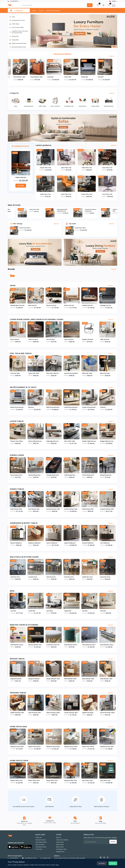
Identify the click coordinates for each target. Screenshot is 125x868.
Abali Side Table (15, 373)
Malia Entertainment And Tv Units (101, 407)
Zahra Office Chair (66, 168)
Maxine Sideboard (70, 543)
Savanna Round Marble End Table (89, 373)
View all (113, 56)
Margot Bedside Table (107, 679)
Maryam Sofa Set (16, 305)
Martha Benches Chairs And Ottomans (89, 645)
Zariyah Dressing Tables (16, 713)
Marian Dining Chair (17, 475)
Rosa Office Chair (107, 194)
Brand (41, 11)
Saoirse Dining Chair (88, 475)
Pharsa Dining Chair (34, 475)
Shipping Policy (60, 851)
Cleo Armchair (69, 339)
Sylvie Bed (67, 77)
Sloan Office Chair (107, 168)
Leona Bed (103, 611)
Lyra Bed (67, 611)
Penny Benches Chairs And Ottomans (53, 645)
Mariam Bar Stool (34, 577)
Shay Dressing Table (88, 713)
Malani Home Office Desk (106, 747)
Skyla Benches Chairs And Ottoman (17, 645)
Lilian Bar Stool (105, 577)
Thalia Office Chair (87, 168)
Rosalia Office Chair (87, 194)
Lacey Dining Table (16, 509)
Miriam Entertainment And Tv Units (29, 407)
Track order (39, 849)
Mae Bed (13, 611)
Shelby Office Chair (45, 194)
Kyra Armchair (33, 339)
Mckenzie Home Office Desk (53, 747)
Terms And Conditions (62, 839)
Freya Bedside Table (53, 77)
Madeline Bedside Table (36, 679)
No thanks (102, 863)
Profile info (39, 837)
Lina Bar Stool (86, 577)
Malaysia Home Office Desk (89, 747)
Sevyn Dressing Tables (107, 713)
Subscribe (113, 841)
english (113, 1)
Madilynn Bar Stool (52, 577)
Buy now (21, 186)
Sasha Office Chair (66, 194)
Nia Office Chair (51, 780)
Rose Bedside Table (36, 77)
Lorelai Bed (86, 611)
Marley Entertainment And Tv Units (65, 407)
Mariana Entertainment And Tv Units (83, 407)
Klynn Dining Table (34, 509)
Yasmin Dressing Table (35, 713)
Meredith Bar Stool (16, 577)
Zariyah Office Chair (45, 168)
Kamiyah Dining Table (107, 509)
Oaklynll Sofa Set (105, 305)
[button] (14, 846)
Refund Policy (60, 844)
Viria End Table (25, 209)
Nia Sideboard (33, 543)
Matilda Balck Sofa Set (35, 305)
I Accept (113, 863)
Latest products (40, 844)
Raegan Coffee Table (53, 441)
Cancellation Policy (61, 849)
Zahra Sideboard (16, 543)
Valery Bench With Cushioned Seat (81, 210)
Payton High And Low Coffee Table (89, 441)
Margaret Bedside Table (88, 679)
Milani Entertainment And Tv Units (47, 407)
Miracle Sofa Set (69, 305)
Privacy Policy (60, 842)
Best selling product (41, 842)
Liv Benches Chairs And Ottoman (107, 645)
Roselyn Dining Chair (53, 475)
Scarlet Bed (85, 77)
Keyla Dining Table (70, 509)
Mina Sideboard (51, 543)
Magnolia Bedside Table (70, 679)
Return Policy (60, 846)
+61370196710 (13, 1)
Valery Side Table (53, 209)
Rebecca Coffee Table (35, 441)
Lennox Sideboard (106, 543)
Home (34, 11)
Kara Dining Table (88, 509)
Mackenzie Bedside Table (16, 679)
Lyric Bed (49, 611)
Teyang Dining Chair (106, 475)
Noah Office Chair (34, 780)
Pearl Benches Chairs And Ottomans (71, 645)
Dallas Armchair (51, 339)
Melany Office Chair (16, 780)
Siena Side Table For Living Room (110, 210)
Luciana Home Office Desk (35, 747)
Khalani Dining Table (53, 509)
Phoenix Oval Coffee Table (70, 441)
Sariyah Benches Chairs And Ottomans (35, 645)
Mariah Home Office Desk (70, 747)
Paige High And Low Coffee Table (106, 441)
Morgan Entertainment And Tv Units (12, 407)
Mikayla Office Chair (88, 780)
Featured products (41, 839)
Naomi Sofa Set (87, 305)
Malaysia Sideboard (88, 543)
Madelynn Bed (33, 611)
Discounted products (53, 11)
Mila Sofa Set (50, 305)
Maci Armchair (15, 339)
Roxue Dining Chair (70, 475)
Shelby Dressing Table (20, 77)
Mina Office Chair (69, 780)
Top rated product (41, 846)
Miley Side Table (105, 373)
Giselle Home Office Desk (16, 747)
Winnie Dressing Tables (53, 713)
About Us (59, 837)
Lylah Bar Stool (69, 577)
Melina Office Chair (106, 780)
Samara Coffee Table (17, 441)
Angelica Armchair (106, 339)
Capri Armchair (87, 339)
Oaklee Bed (101, 77)
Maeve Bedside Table (53, 679)
